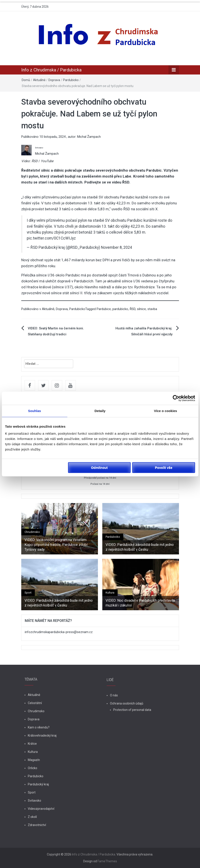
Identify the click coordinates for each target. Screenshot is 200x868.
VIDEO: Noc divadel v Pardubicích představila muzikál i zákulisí (140, 603)
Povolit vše (164, 468)
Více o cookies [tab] (166, 411)
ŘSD (133, 309)
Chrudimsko (32, 532)
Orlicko (33, 768)
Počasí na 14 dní (100, 484)
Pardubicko (71, 80)
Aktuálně (39, 80)
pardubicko (120, 309)
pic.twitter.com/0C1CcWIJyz (51, 238)
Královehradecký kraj (42, 735)
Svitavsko (35, 801)
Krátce (32, 744)
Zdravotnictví (37, 825)
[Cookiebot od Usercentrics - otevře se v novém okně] (176, 398)
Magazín (34, 760)
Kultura (110, 593)
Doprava (54, 80)
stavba (152, 309)
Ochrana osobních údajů (127, 703)
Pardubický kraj (38, 784)
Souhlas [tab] (35, 411)
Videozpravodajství (41, 809)
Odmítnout (99, 468)
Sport (28, 593)
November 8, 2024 (117, 247)
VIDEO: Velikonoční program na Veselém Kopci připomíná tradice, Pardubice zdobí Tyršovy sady (56, 545)
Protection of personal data (132, 710)
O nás (114, 695)
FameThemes (107, 861)
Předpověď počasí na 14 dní (100, 478)
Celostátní (35, 703)
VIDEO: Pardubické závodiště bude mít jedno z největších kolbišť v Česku (140, 547)
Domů (26, 80)
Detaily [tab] (100, 411)
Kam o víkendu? (39, 727)
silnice (141, 309)
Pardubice (104, 309)
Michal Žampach (89, 137)
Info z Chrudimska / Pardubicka (51, 70)
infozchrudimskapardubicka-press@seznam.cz (59, 632)
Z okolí (32, 817)
